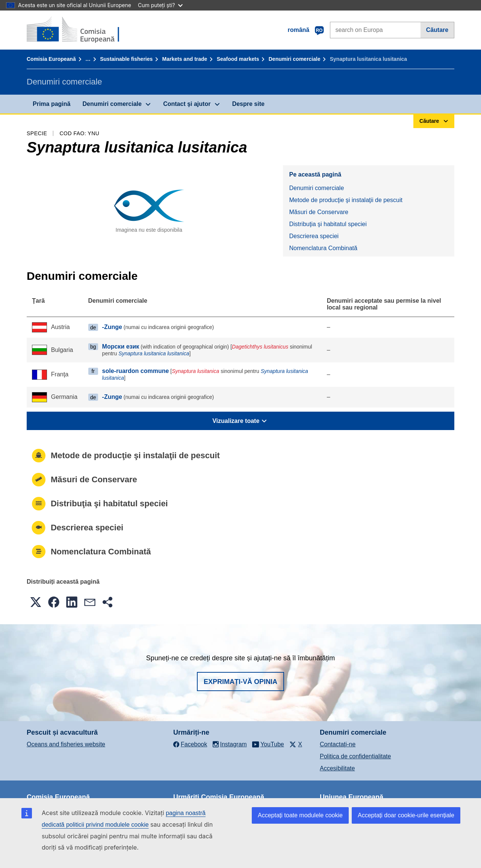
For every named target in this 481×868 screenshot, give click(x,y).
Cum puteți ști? (160, 5)
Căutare (437, 30)
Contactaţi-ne (338, 744)
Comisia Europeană (51, 59)
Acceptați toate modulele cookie (300, 815)
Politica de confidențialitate (355, 756)
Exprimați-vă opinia (240, 682)
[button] (36, 602)
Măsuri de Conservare (318, 212)
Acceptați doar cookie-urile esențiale (406, 815)
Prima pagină (51, 104)
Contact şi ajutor (187, 104)
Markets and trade (185, 59)
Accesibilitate (337, 768)
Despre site (248, 104)
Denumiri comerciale (295, 59)
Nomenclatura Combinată (323, 248)
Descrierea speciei (314, 236)
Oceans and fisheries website (66, 744)
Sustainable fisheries (126, 59)
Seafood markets (238, 59)
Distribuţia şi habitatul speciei (328, 224)
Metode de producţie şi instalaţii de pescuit (346, 200)
